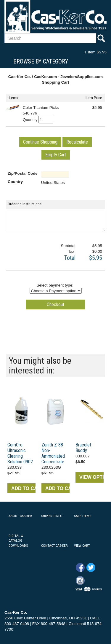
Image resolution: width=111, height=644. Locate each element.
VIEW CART (82, 546)
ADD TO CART (23, 488)
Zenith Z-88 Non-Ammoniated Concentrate (53, 453)
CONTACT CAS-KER (54, 546)
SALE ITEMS (83, 516)
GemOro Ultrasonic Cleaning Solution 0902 (20, 453)
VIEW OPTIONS (91, 477)
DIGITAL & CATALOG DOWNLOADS (18, 541)
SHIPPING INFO (52, 516)
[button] (40, 142)
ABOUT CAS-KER (20, 516)
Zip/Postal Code (23, 173)
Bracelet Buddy (83, 448)
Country (15, 182)
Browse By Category (41, 61)
